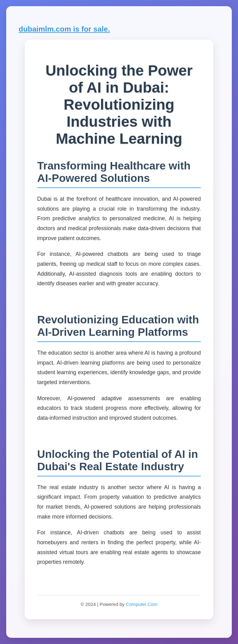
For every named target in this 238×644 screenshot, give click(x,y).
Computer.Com (142, 604)
